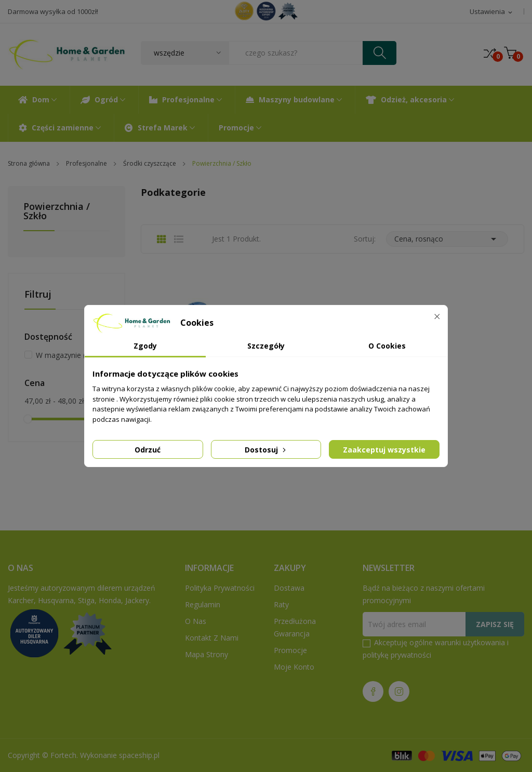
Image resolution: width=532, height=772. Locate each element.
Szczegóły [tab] (266, 346)
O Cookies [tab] (387, 346)
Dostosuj (266, 450)
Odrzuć (148, 450)
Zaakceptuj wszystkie (384, 450)
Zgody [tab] (145, 346)
